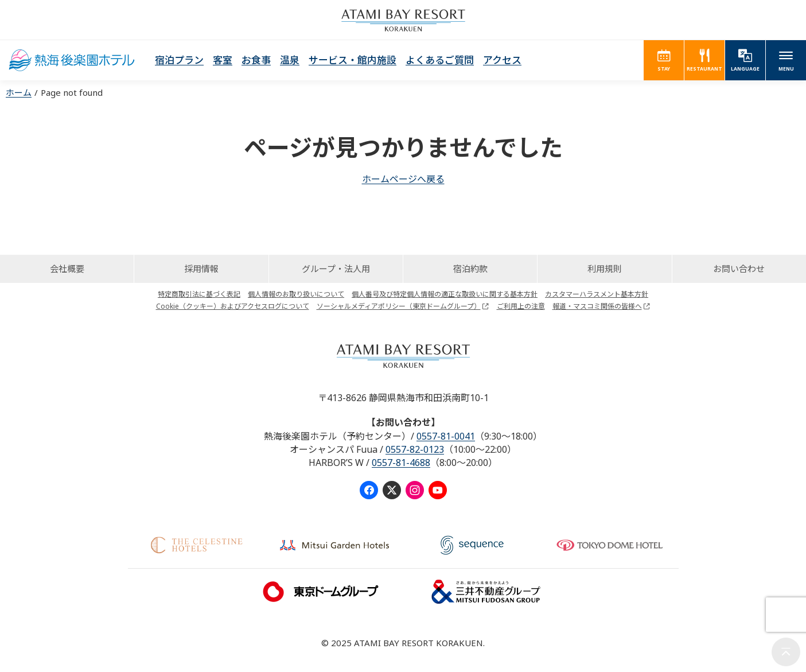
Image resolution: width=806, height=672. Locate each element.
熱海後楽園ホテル (72, 60)
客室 (223, 60)
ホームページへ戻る (403, 179)
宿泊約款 (470, 269)
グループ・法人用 (336, 269)
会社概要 (67, 269)
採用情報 (201, 269)
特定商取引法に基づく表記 (199, 294)
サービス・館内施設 (353, 60)
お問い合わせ (739, 269)
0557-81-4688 (401, 463)
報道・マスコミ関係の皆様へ (597, 306)
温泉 (290, 60)
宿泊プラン (179, 60)
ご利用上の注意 (521, 306)
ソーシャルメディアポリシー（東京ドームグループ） (399, 306)
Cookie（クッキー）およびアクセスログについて (233, 306)
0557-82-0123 (415, 449)
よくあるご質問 (440, 60)
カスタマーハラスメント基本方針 (597, 294)
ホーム (19, 92)
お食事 (256, 60)
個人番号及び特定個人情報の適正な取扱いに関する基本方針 (445, 294)
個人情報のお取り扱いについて (296, 294)
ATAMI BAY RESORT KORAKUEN (403, 20)
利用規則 (605, 269)
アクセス (502, 60)
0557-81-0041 (446, 436)
